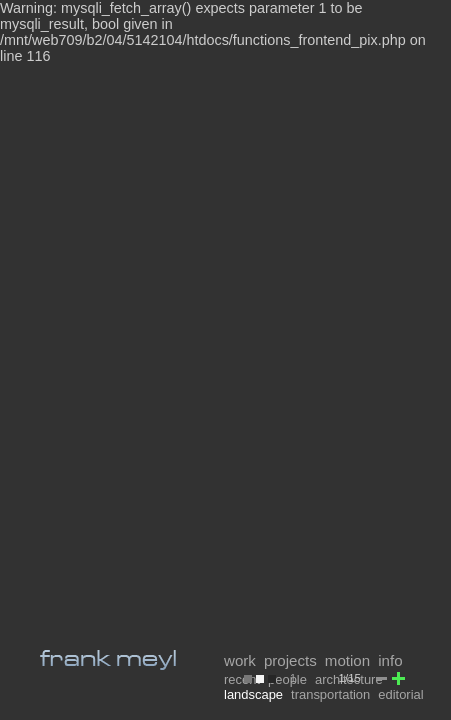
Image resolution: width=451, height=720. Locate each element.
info (390, 660)
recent (242, 679)
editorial (400, 694)
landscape (253, 694)
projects (290, 660)
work (240, 660)
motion (347, 660)
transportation (330, 694)
